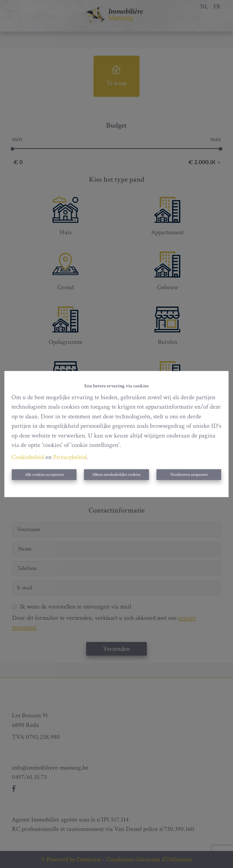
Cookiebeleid (28, 457)
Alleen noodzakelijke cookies (116, 475)
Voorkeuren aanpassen (189, 475)
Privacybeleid (70, 457)
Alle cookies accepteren (44, 475)
